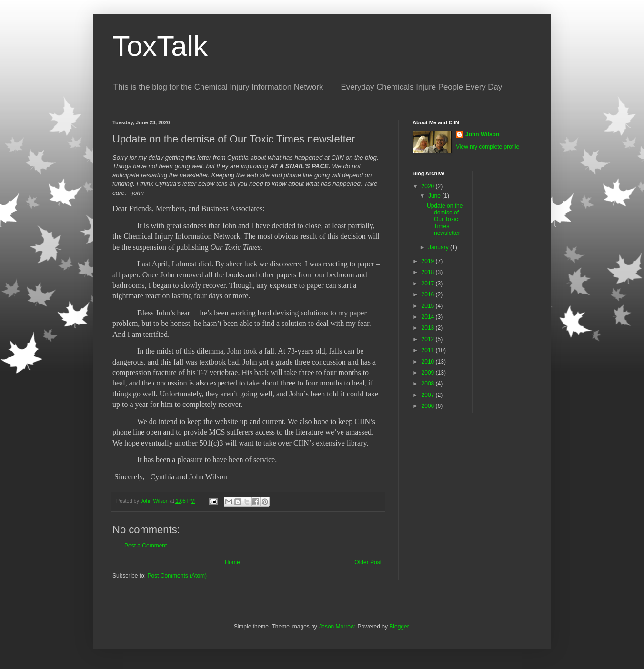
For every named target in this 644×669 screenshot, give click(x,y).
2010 (429, 362)
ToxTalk (160, 46)
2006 (429, 406)
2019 (429, 261)
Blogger (399, 627)
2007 (429, 395)
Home (232, 562)
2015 (429, 306)
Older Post (368, 562)
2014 (429, 317)
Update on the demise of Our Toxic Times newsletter (445, 220)
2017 (429, 284)
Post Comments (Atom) (177, 576)
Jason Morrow (337, 627)
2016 (429, 294)
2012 (429, 339)
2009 (429, 373)
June (435, 196)
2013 (429, 328)
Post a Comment (146, 546)
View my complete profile (488, 147)
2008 (429, 384)
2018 (429, 272)
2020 (429, 186)
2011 (429, 350)
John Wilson (482, 134)
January (439, 247)
